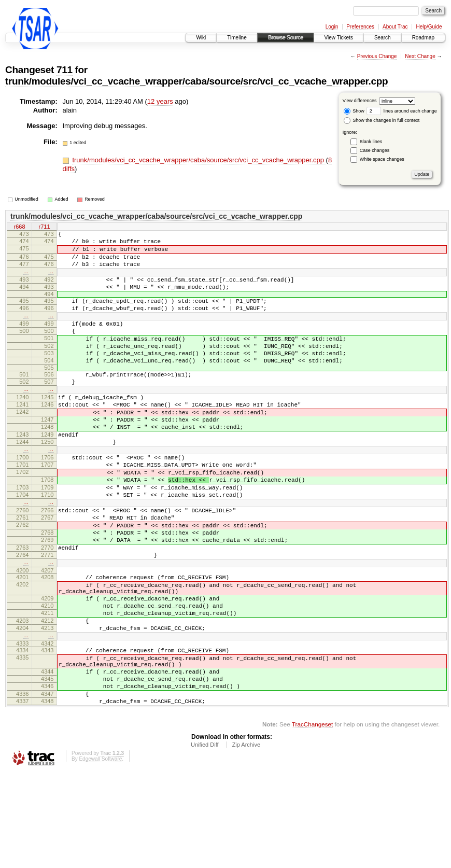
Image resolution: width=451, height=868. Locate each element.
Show (354, 111)
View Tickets (339, 38)
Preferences (360, 27)
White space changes (382, 159)
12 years (160, 101)
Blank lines (371, 142)
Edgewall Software (100, 854)
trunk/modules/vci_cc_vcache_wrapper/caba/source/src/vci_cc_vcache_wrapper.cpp (196, 81)
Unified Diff (205, 839)
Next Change (420, 56)
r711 (44, 227)
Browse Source (286, 38)
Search (383, 38)
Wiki (201, 38)
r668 (19, 227)
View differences (360, 101)
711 (65, 70)
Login (332, 27)
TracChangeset (312, 819)
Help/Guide (429, 27)
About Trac (395, 27)
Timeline (237, 38)
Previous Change (377, 56)
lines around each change (402, 111)
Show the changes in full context (382, 120)
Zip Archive (246, 839)
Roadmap (423, 38)
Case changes (375, 150)
